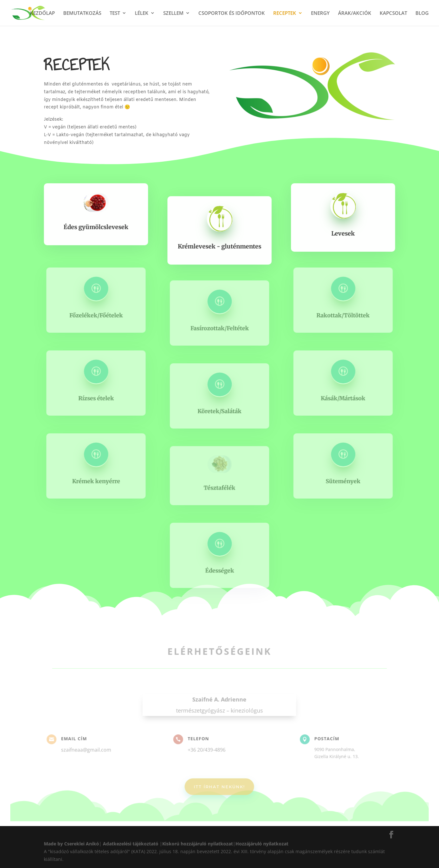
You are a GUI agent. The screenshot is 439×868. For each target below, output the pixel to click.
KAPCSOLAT (393, 13)
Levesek (343, 233)
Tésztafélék (219, 487)
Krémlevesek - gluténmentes (220, 246)
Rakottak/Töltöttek (343, 315)
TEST (115, 13)
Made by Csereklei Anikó (71, 844)
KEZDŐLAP (42, 13)
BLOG (422, 13)
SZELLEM (173, 13)
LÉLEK (142, 13)
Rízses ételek (96, 398)
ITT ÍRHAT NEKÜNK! (220, 784)
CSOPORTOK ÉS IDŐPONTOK (232, 13)
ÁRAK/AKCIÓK (355, 13)
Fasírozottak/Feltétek (219, 328)
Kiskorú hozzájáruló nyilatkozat (198, 844)
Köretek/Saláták (219, 411)
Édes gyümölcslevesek (96, 227)
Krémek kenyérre (96, 481)
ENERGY (320, 13)
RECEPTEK (285, 13)
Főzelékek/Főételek (96, 315)
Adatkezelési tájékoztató (131, 844)
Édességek (220, 570)
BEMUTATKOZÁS (82, 13)
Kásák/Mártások (343, 398)
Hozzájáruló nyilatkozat (262, 844)
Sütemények (343, 481)
